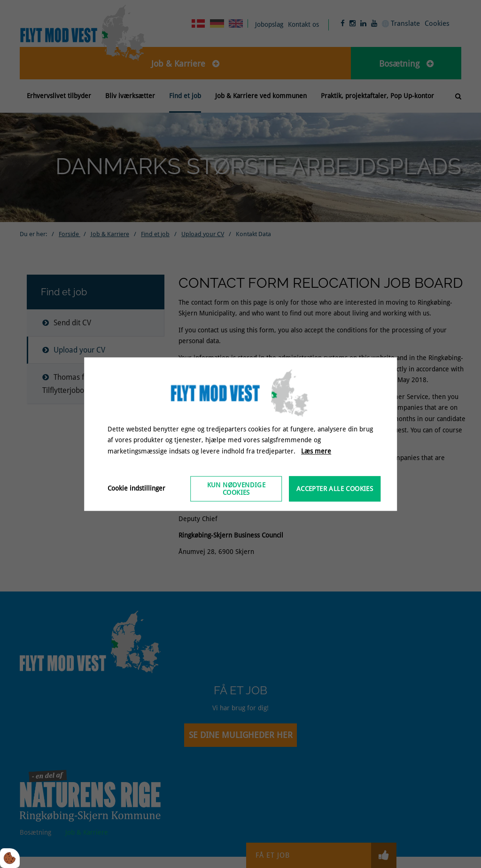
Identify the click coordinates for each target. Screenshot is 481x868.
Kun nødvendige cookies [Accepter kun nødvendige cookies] (237, 489)
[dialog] (240, 434)
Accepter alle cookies (335, 489)
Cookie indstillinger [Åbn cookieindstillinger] (136, 488)
